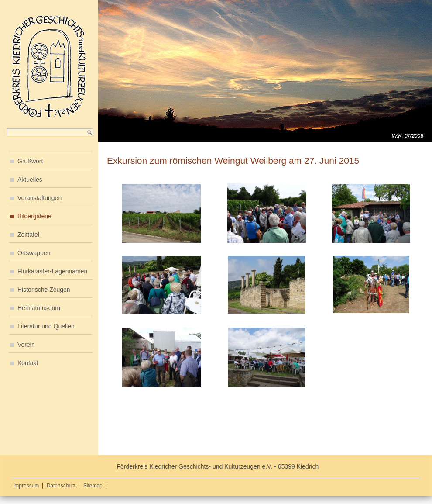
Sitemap (93, 486)
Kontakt (28, 363)
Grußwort (30, 161)
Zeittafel (28, 235)
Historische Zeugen (44, 290)
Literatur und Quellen (46, 326)
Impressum (26, 486)
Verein (26, 345)
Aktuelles (30, 180)
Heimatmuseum (39, 308)
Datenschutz (61, 486)
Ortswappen (34, 253)
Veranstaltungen (39, 198)
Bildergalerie (34, 216)
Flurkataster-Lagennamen (52, 271)
